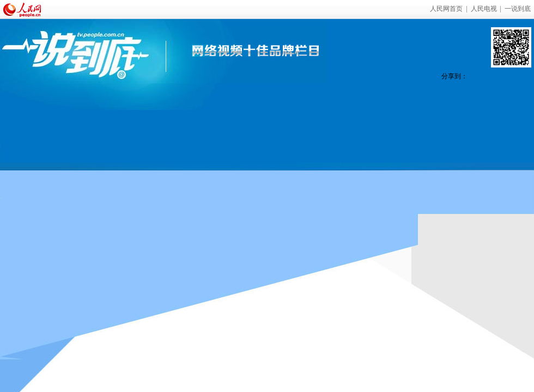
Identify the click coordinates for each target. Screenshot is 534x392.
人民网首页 (446, 9)
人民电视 (484, 9)
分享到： (454, 76)
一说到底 (518, 9)
